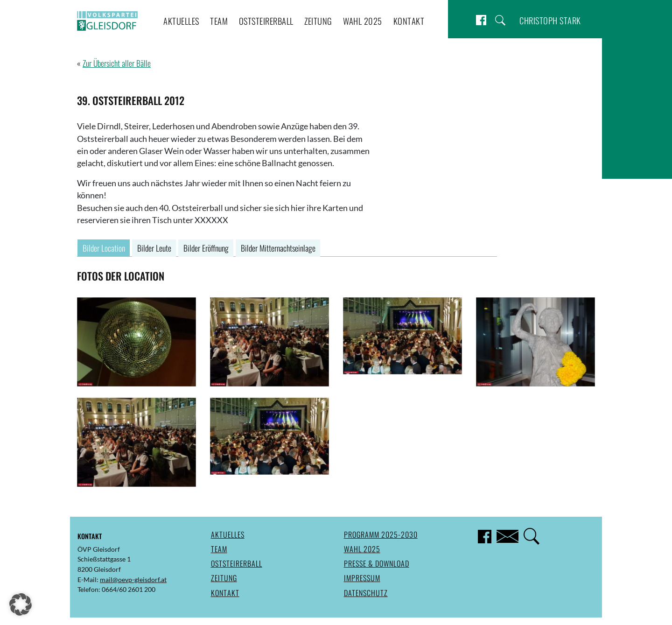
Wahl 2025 (363, 21)
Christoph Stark (550, 20)
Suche (500, 20)
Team (219, 21)
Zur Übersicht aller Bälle (117, 63)
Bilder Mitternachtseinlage (278, 248)
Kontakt (409, 21)
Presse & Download (377, 563)
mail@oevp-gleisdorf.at (133, 579)
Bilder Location (104, 248)
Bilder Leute (154, 248)
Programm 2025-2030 (381, 534)
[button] (21, 604)
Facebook (481, 20)
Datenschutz (366, 593)
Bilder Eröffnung (206, 248)
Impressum (362, 578)
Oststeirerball (266, 21)
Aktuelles (181, 21)
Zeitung (318, 21)
